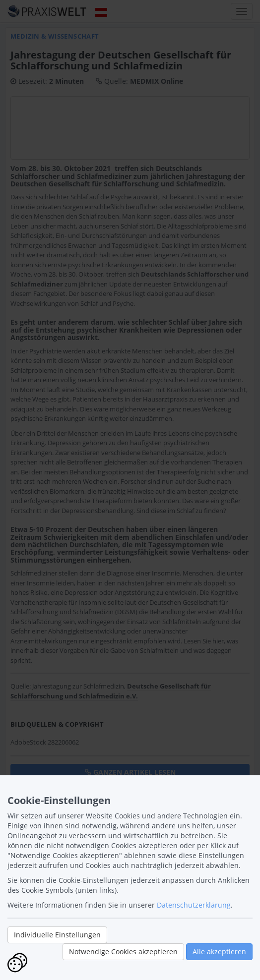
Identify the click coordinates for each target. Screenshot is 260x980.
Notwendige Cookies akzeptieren (123, 951)
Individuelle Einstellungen (57, 935)
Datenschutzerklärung (194, 905)
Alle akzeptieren (219, 951)
